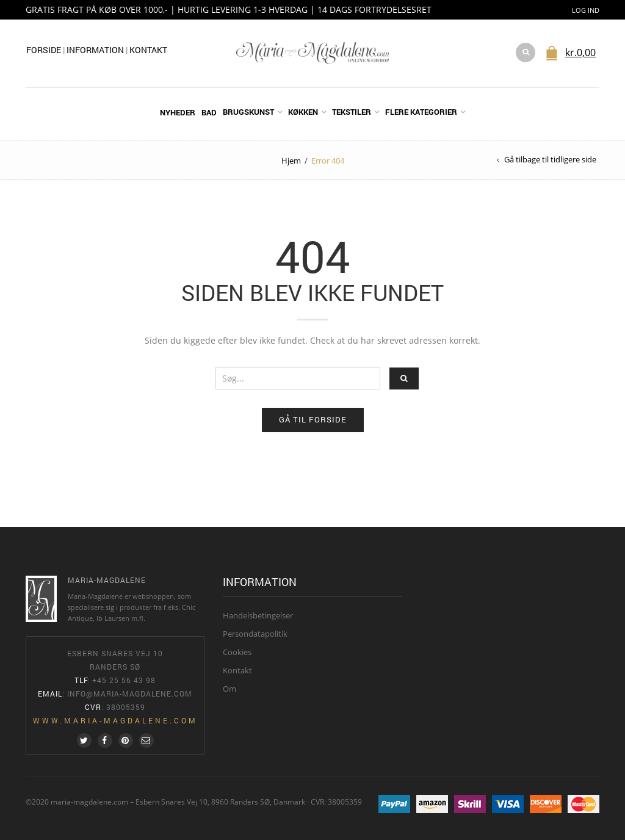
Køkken (303, 112)
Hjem (291, 161)
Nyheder (178, 112)
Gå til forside (313, 419)
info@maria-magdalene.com (130, 693)
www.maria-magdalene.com (115, 720)
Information (96, 50)
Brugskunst (248, 112)
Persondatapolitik (255, 634)
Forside (44, 50)
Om (229, 689)
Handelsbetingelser (258, 615)
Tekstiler (352, 112)
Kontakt (148, 50)
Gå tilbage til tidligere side (550, 159)
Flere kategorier (421, 112)
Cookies (237, 652)
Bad (209, 112)
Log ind (586, 10)
